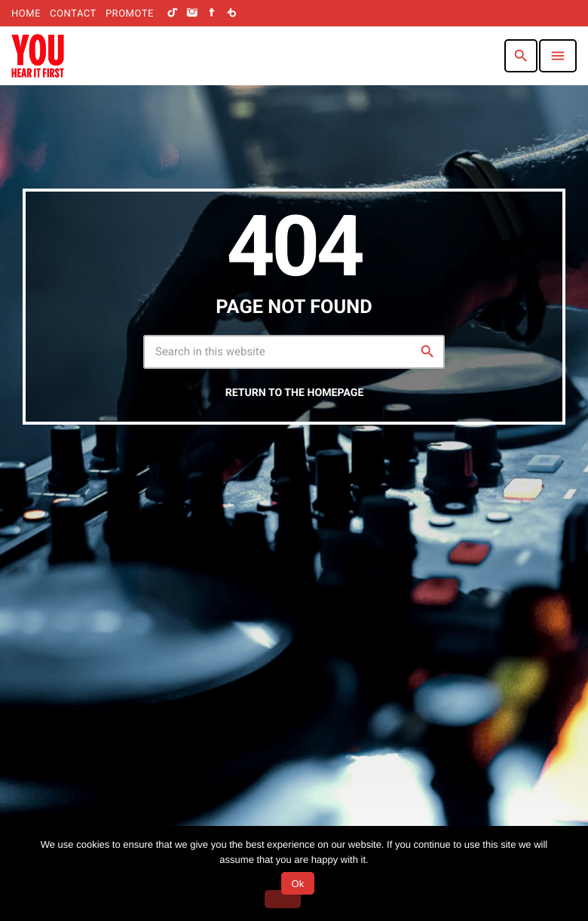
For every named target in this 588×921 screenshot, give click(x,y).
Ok (297, 884)
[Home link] (38, 56)
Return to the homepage (295, 393)
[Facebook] (212, 14)
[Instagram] (192, 14)
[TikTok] (173, 14)
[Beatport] (231, 14)
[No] (283, 899)
